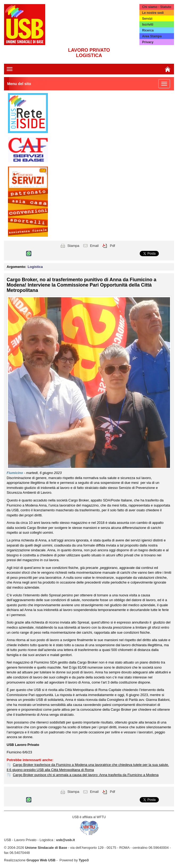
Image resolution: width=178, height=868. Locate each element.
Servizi (147, 19)
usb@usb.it (65, 840)
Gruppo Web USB (41, 860)
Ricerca (148, 30)
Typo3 (84, 860)
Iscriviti (148, 25)
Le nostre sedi (153, 13)
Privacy (148, 42)
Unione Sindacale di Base (46, 848)
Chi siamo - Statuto (157, 7)
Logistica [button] (35, 267)
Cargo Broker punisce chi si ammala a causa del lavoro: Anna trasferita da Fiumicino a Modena (86, 775)
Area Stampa (152, 36)
